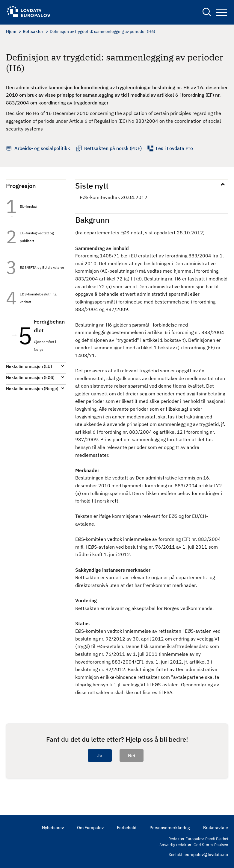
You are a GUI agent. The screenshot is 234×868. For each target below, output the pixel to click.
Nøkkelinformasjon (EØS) (30, 377)
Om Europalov (90, 828)
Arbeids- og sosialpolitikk (42, 148)
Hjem (11, 31)
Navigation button (222, 12)
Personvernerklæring (170, 828)
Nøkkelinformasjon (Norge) (32, 389)
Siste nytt (92, 186)
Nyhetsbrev (53, 828)
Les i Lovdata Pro (174, 148)
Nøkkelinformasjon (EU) (29, 366)
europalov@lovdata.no (206, 855)
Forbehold (127, 828)
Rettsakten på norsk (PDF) (113, 148)
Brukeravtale (216, 828)
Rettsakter (33, 31)
